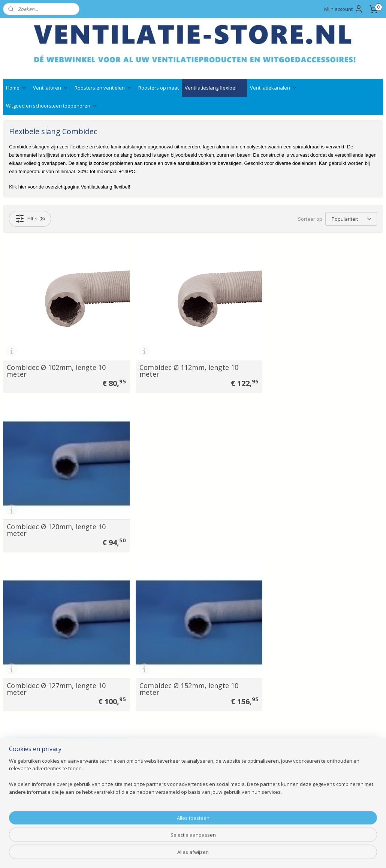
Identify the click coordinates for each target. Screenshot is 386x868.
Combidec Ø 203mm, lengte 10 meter (314, 522)
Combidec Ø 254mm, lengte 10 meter (56, 676)
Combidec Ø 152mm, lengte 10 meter (185, 522)
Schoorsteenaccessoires (110, 808)
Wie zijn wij (16, 775)
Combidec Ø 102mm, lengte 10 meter (56, 367)
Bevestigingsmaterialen (108, 817)
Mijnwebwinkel (279, 854)
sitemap (169, 854)
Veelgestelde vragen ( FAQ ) (37, 758)
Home (16, 88)
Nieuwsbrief (172, 767)
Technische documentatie (189, 750)
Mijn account (344, 9)
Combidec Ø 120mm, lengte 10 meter (314, 367)
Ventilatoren (51, 88)
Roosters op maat (159, 88)
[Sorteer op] (351, 219)
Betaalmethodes (178, 775)
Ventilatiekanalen (274, 88)
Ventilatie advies (177, 741)
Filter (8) (30, 218)
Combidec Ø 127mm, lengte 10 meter (56, 522)
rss (185, 854)
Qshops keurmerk (179, 758)
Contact (13, 741)
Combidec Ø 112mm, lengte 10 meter (185, 367)
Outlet (88, 825)
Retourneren (173, 792)
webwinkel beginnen (213, 854)
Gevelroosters (97, 767)
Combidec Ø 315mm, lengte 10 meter (185, 676)
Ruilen (165, 783)
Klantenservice (21, 767)
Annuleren (170, 800)
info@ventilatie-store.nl (268, 750)
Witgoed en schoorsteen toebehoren (52, 106)
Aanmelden (331, 766)
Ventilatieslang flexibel (214, 88)
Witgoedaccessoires (105, 775)
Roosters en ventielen (103, 88)
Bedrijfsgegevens (24, 750)
